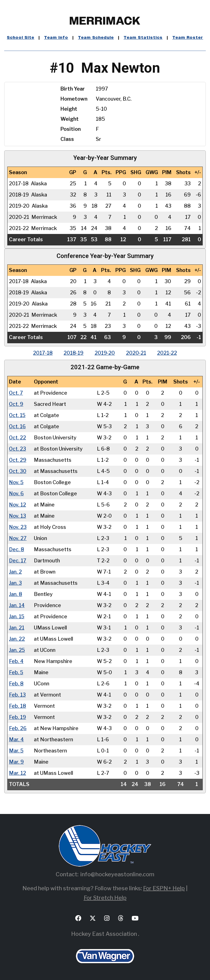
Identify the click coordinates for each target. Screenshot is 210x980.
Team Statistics (143, 38)
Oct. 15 (17, 415)
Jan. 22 (17, 639)
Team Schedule (96, 38)
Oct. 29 (18, 460)
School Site (21, 38)
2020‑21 (136, 353)
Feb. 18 (17, 706)
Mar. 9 (16, 762)
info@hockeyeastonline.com (117, 874)
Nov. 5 (17, 482)
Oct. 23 (18, 448)
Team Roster (188, 38)
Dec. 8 (17, 549)
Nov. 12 (18, 504)
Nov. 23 (18, 527)
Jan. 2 (15, 571)
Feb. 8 (16, 683)
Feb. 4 (16, 661)
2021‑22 (168, 353)
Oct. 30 (18, 471)
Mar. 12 (17, 773)
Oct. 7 (16, 393)
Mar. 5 (16, 750)
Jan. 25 (17, 650)
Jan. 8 (16, 594)
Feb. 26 (18, 728)
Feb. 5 (16, 672)
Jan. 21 (17, 627)
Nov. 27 (18, 538)
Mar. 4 (16, 739)
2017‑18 (43, 353)
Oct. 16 (17, 426)
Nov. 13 (18, 516)
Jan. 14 (17, 605)
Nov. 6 (17, 493)
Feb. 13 (17, 694)
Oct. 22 (18, 437)
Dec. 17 (18, 560)
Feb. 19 (17, 717)
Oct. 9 (16, 404)
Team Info (56, 38)
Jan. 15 (17, 616)
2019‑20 (105, 353)
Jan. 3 (15, 583)
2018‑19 (73, 353)
